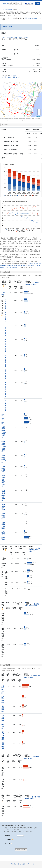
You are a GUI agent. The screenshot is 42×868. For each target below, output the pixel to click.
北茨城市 (26, 37)
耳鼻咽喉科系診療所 (6, 390)
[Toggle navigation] (38, 4)
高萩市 (21, 37)
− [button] (39, 113)
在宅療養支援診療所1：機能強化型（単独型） (4, 432)
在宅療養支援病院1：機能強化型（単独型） (4, 481)
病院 (3, 415)
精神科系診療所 (6, 406)
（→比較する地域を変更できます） (34, 550)
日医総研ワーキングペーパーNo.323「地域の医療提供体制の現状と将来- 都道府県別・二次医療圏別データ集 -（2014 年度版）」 (21, 266)
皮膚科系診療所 (6, 361)
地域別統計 (10, 9)
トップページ (3, 9)
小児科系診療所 (6, 331)
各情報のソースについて (32, 18)
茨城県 (3, 37)
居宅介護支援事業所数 (3, 736)
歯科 (3, 419)
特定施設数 (3, 726)
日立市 (16, 37)
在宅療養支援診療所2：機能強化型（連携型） (4, 446)
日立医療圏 (10, 37)
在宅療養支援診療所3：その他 (4, 459)
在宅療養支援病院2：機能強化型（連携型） (4, 495)
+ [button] (39, 111)
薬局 (3, 423)
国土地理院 (39, 117)
